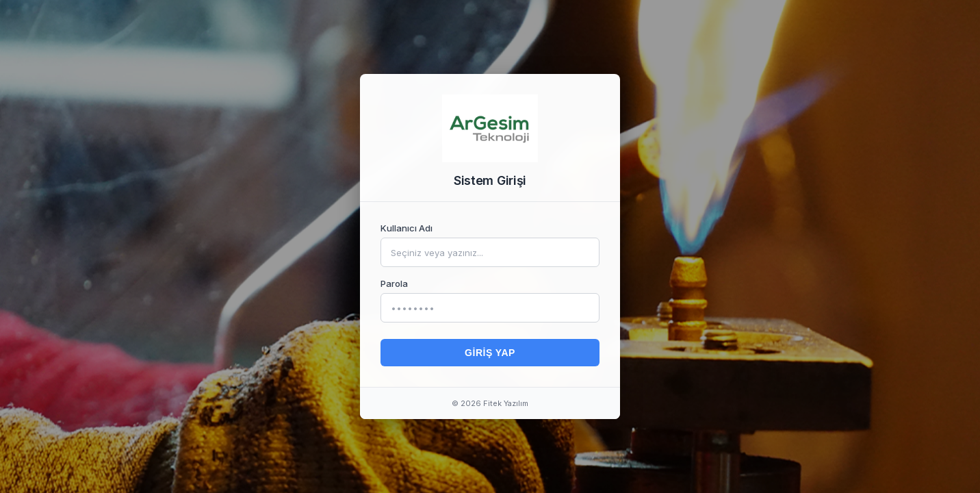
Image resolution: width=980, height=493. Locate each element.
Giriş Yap (490, 353)
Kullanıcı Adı (407, 228)
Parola (394, 283)
